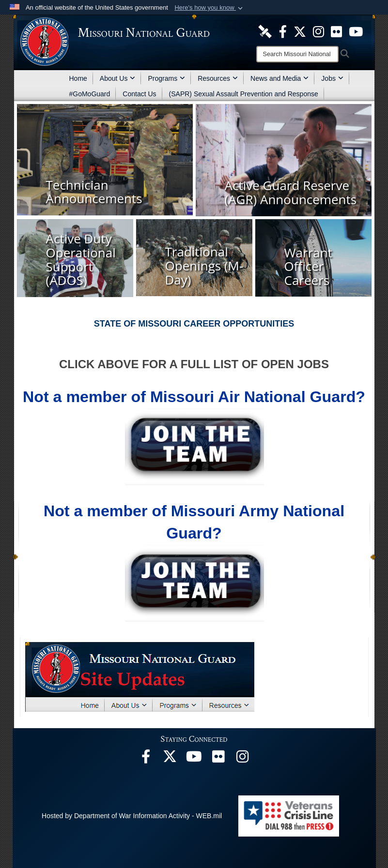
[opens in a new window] (265, 31)
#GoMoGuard (90, 94)
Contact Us (139, 94)
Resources (218, 78)
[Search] (297, 54)
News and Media (279, 78)
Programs (166, 78)
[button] (210, 8)
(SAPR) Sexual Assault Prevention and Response (244, 94)
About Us (118, 78)
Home (78, 78)
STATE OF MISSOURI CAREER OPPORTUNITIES (194, 324)
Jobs (332, 78)
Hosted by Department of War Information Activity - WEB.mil (132, 816)
